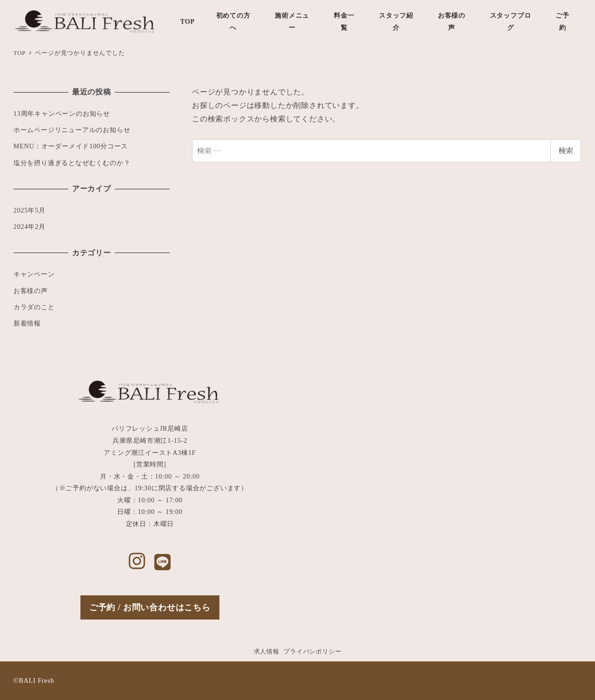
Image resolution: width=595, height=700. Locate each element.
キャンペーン (34, 274)
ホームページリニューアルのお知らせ (72, 130)
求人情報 (267, 652)
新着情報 (27, 323)
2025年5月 (30, 210)
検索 (566, 150)
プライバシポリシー (312, 652)
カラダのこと (34, 307)
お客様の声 (31, 291)
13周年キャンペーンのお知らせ (62, 113)
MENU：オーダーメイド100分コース (71, 146)
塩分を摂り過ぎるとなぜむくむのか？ (72, 163)
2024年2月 (30, 227)
